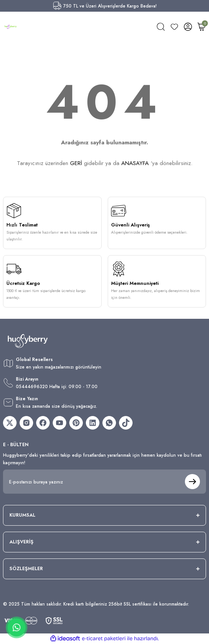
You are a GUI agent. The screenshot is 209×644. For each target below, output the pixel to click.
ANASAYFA (135, 163)
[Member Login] (188, 27)
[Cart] (201, 27)
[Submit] (192, 482)
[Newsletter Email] (104, 482)
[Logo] (11, 27)
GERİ (76, 163)
